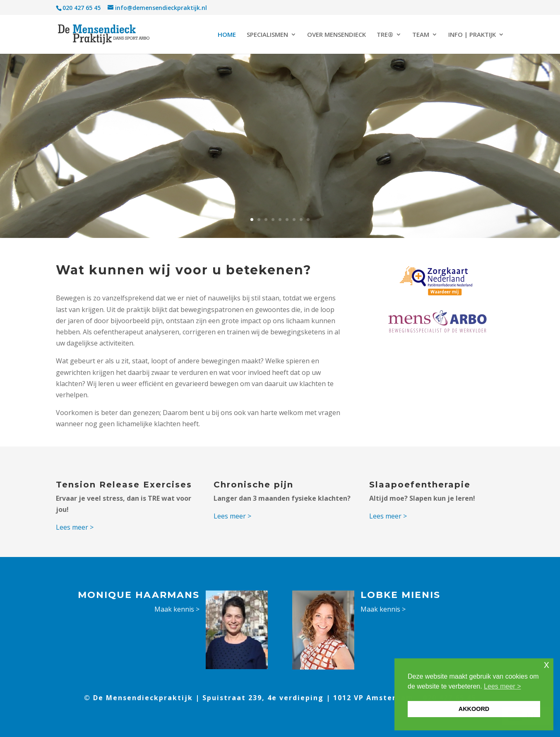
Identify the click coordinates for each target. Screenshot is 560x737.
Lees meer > (75, 527)
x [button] (547, 664)
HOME (227, 35)
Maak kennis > (177, 609)
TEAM (421, 35)
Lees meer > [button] (502, 686)
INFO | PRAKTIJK (472, 35)
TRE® (385, 35)
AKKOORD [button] (474, 709)
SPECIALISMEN (267, 35)
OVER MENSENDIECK (336, 35)
